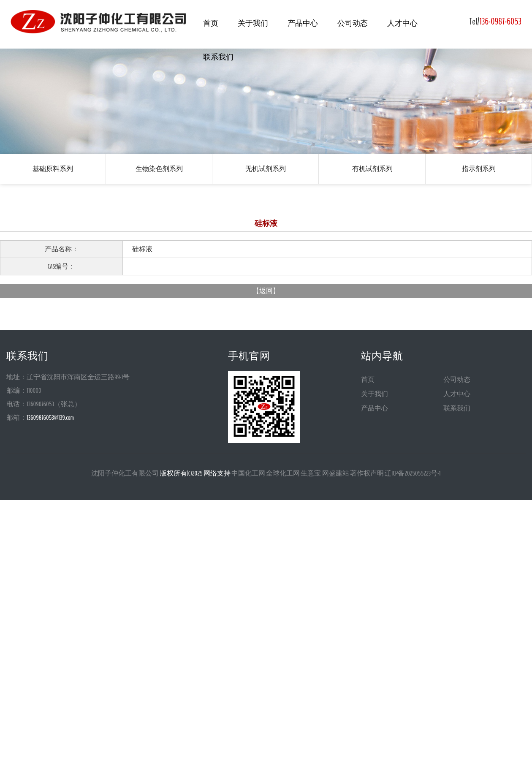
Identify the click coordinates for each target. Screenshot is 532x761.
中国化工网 (248, 473)
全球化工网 (283, 473)
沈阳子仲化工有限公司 (125, 473)
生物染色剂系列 (159, 169)
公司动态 (353, 23)
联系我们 (218, 57)
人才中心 (402, 23)
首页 (211, 23)
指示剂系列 (479, 169)
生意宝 (311, 473)
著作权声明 (367, 473)
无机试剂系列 (266, 169)
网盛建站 (336, 473)
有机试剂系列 (372, 169)
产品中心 (303, 23)
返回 (266, 291)
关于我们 (253, 23)
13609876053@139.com (50, 418)
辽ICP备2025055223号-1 (413, 473)
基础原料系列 (53, 169)
